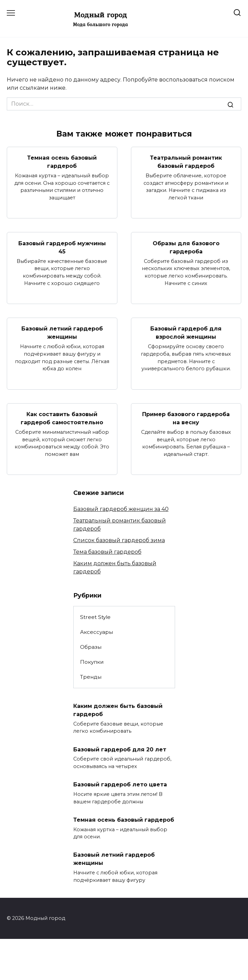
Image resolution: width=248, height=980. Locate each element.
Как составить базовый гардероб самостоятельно (62, 418)
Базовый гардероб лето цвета (120, 785)
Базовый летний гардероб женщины (62, 333)
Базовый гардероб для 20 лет (120, 749)
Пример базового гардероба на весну (186, 418)
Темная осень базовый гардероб (62, 162)
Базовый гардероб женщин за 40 (121, 509)
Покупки (92, 662)
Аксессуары (97, 632)
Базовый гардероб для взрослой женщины (186, 333)
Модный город (100, 15)
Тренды (91, 677)
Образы (91, 647)
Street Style (95, 617)
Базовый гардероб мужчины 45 (62, 247)
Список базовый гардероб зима (119, 540)
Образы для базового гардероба (186, 247)
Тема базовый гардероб (107, 552)
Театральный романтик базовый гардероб (186, 162)
